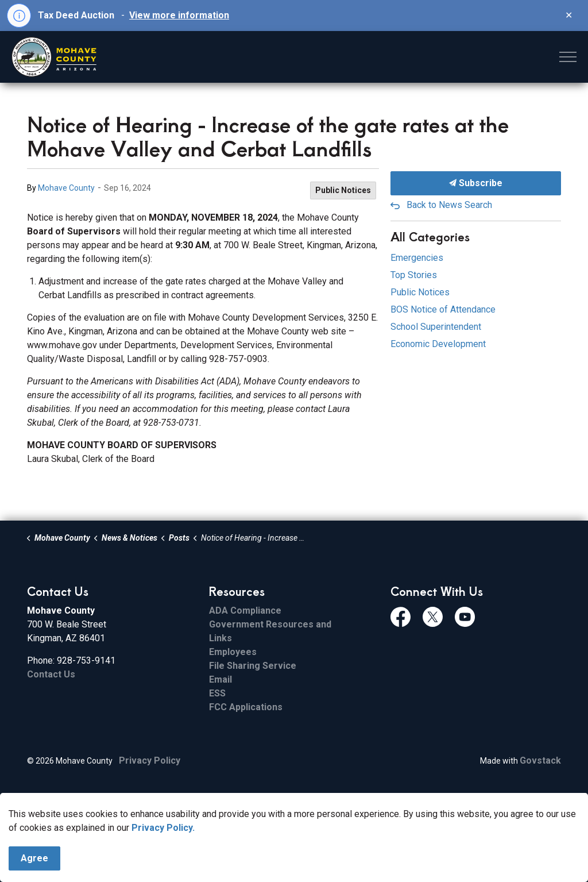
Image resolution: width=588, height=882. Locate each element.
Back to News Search (449, 205)
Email (220, 679)
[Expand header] (568, 57)
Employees (233, 652)
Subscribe (476, 183)
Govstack (540, 760)
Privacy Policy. (163, 828)
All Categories (430, 236)
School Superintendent (436, 327)
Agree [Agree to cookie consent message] (34, 858)
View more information (179, 15)
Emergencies (417, 258)
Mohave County (66, 188)
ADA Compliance (245, 611)
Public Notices (343, 190)
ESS (217, 693)
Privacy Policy (150, 760)
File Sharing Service (253, 666)
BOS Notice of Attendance (443, 309)
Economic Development (438, 344)
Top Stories (414, 275)
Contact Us (51, 674)
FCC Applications (246, 707)
